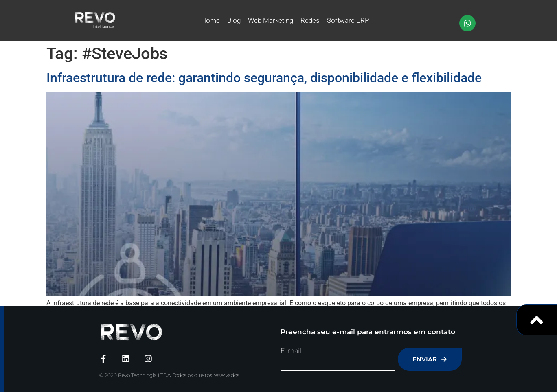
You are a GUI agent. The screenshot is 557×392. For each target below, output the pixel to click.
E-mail (291, 351)
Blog (234, 20)
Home (211, 20)
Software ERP (348, 20)
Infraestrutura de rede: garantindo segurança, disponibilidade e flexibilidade (264, 78)
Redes (310, 20)
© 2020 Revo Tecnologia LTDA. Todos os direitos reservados (169, 375)
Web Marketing (271, 20)
